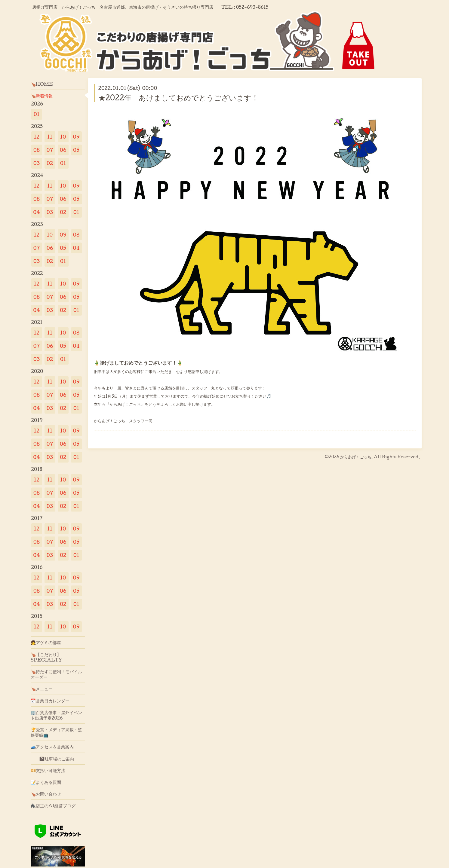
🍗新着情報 (42, 96)
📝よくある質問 (46, 782)
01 (37, 114)
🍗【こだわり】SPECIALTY (46, 657)
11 (50, 137)
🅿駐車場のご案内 (52, 759)
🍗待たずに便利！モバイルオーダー (56, 674)
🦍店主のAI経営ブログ (53, 805)
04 (37, 212)
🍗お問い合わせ (46, 794)
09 (76, 137)
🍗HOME (42, 84)
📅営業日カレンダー (50, 701)
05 (76, 150)
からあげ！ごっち (356, 457)
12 (37, 137)
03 (37, 163)
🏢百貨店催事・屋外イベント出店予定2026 (56, 715)
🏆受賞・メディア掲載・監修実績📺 (56, 732)
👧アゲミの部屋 (46, 642)
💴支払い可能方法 (48, 770)
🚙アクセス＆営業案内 (52, 747)
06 (63, 150)
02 (50, 163)
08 (37, 150)
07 (50, 150)
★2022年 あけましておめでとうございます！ (178, 97)
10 (63, 137)
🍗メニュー (42, 689)
